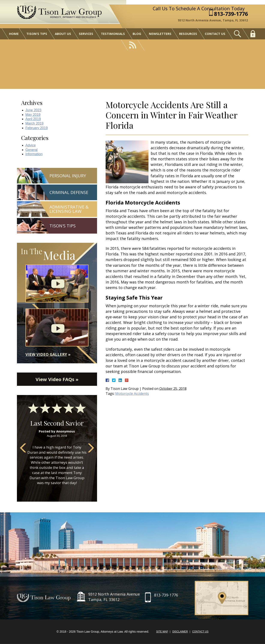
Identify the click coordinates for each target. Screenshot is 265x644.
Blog (137, 34)
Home (13, 34)
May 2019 (33, 115)
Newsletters (160, 34)
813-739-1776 (231, 14)
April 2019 (33, 119)
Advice (31, 145)
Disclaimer (180, 632)
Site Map (162, 632)
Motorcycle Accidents (132, 394)
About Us (62, 34)
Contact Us (216, 34)
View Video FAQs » (57, 379)
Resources (188, 34)
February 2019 (37, 128)
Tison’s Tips (36, 34)
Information (34, 154)
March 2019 (35, 123)
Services (85, 34)
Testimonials (112, 34)
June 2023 (34, 110)
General (32, 150)
